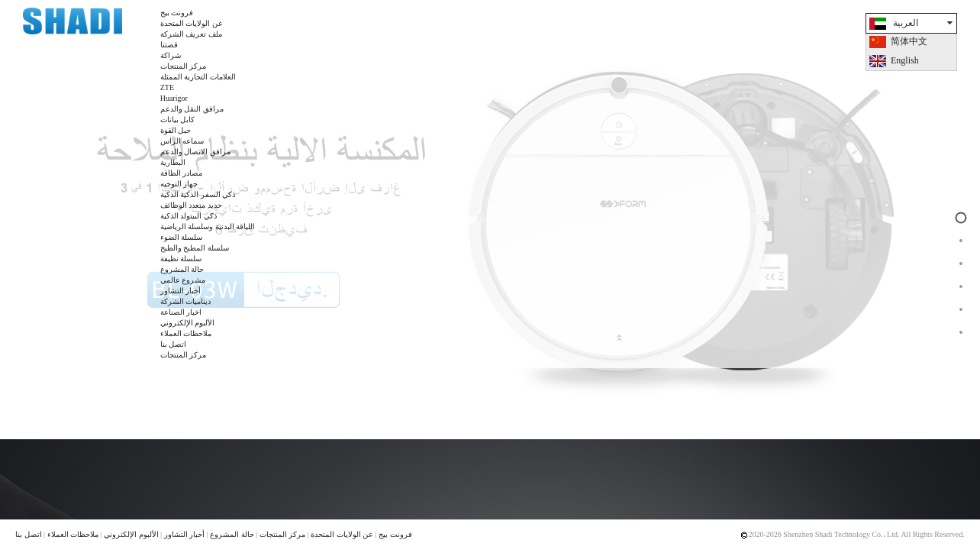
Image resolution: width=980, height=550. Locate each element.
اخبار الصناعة (181, 312)
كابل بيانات (178, 120)
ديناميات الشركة (186, 301)
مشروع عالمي (183, 280)
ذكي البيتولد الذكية (189, 216)
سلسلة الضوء (182, 237)
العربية (906, 23)
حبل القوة (176, 130)
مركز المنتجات (184, 66)
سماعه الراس (182, 141)
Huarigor (174, 98)
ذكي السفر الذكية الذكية (198, 194)
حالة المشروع (182, 269)
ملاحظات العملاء (186, 333)
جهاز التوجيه (179, 184)
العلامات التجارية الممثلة (198, 77)
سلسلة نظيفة (181, 259)
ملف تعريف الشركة (191, 34)
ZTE (167, 87)
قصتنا (169, 45)
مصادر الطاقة (182, 173)
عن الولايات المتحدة (192, 23)
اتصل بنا (174, 344)
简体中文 (909, 41)
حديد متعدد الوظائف (191, 205)
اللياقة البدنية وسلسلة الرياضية (208, 226)
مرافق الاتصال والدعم (195, 152)
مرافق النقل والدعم (192, 109)
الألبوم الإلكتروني (188, 323)
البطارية (173, 162)
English (905, 60)
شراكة (171, 55)
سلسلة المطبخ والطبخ (195, 248)
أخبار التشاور (181, 291)
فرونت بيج (177, 13)
